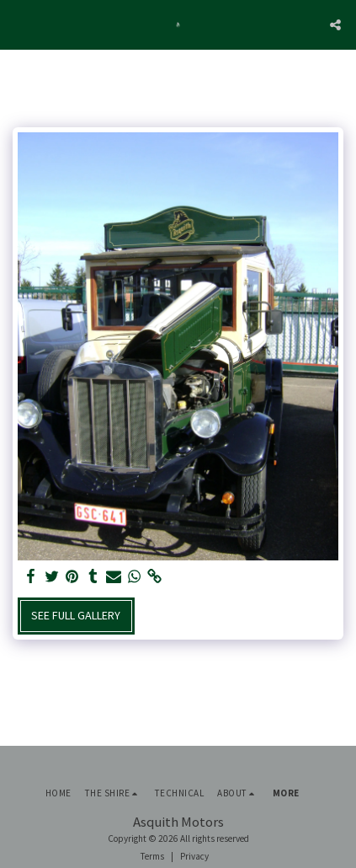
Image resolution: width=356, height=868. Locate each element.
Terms (152, 856)
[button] (19, 24)
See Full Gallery (76, 615)
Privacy (194, 856)
